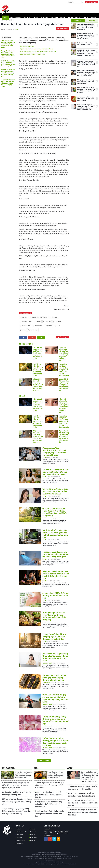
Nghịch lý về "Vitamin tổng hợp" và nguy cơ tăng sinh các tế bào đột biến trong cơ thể (64, 385)
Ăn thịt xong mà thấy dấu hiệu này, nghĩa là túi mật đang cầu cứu (86, 99)
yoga (24, 330)
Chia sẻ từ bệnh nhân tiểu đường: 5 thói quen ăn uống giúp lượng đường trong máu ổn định (86, 27)
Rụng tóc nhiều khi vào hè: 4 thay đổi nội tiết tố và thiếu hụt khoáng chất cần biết (49, 804)
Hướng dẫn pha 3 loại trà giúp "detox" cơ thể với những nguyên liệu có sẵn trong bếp (55, 616)
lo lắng (55, 317)
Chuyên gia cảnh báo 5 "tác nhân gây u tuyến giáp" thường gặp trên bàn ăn (55, 678)
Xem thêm (44, 761)
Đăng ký (93, 18)
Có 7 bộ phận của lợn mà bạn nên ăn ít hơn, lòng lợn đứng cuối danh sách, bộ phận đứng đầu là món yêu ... (83, 54)
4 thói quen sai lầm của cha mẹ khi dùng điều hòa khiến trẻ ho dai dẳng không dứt (55, 554)
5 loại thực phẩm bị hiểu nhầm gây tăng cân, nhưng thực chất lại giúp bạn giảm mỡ (86, 64)
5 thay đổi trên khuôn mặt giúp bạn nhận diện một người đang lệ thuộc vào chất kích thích (8, 54)
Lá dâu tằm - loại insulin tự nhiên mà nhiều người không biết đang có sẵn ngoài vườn (23, 775)
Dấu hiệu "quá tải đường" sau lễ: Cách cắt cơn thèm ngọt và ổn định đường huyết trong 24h (56, 575)
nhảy (58, 326)
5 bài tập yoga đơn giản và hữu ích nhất (33, 54)
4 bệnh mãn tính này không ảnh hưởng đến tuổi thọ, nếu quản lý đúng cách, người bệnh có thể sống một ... (86, 73)
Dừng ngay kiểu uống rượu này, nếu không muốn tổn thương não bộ (86, 82)
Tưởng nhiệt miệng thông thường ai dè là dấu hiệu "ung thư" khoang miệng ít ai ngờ (56, 720)
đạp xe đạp (34, 330)
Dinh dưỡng (27, 18)
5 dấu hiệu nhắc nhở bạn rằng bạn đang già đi (85, 44)
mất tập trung (27, 322)
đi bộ (50, 326)
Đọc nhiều (78, 21)
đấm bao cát (39, 326)
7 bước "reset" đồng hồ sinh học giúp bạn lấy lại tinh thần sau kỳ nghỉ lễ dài (55, 637)
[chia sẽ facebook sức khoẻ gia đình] (46, 839)
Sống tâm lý (54, 18)
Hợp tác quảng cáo (92, 2)
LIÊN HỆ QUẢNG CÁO (52, 826)
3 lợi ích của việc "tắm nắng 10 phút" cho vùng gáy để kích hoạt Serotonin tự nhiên (8, 63)
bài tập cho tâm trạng (39, 317)
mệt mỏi (58, 322)
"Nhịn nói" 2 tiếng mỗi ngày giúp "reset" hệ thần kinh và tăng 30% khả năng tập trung (8, 83)
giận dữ (48, 322)
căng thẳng (26, 326)
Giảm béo (70, 18)
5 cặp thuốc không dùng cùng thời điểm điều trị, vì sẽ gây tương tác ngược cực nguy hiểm (16, 785)
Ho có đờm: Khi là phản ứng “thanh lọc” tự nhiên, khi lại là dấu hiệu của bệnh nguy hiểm (55, 657)
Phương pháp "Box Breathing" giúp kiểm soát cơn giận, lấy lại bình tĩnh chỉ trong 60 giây (54, 451)
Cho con (63, 18)
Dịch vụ (77, 18)
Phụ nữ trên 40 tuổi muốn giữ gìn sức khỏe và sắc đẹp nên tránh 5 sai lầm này (83, 803)
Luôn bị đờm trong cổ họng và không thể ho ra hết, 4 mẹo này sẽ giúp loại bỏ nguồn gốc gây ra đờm (86, 107)
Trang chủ (4, 20)
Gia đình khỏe (44, 18)
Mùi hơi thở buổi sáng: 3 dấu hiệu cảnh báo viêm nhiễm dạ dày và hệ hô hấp (55, 491)
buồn (39, 322)
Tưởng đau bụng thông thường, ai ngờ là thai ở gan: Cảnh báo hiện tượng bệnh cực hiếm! (55, 742)
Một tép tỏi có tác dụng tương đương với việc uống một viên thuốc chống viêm (17, 802)
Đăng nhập (85, 18)
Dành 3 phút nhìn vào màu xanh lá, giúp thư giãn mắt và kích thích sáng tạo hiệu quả (55, 534)
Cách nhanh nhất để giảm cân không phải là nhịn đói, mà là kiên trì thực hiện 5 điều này (86, 90)
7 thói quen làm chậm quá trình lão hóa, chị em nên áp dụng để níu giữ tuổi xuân (83, 812)
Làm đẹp (35, 18)
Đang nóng (91, 21)
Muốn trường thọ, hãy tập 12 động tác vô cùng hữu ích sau (38, 51)
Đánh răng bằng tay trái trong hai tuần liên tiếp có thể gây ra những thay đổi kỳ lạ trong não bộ (86, 36)
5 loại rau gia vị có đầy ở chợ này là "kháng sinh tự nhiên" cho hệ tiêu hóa (49, 814)
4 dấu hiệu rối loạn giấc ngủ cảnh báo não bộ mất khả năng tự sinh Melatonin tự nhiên (8, 44)
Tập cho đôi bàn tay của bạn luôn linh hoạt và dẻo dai (37, 49)
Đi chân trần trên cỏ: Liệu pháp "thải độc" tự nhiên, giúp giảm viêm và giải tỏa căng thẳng (55, 512)
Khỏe (6, 18)
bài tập (24, 317)
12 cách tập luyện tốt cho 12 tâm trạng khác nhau (33, 24)
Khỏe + (17, 30)
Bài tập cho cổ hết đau (27, 46)
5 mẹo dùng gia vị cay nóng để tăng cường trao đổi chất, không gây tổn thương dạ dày (8, 73)
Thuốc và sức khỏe (16, 18)
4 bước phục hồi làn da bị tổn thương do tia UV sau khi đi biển (56, 595)
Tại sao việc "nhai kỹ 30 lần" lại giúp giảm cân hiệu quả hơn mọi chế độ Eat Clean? (55, 472)
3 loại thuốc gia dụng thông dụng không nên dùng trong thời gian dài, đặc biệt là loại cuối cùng (16, 811)
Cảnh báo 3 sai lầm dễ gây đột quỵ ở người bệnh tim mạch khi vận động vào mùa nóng (55, 698)
